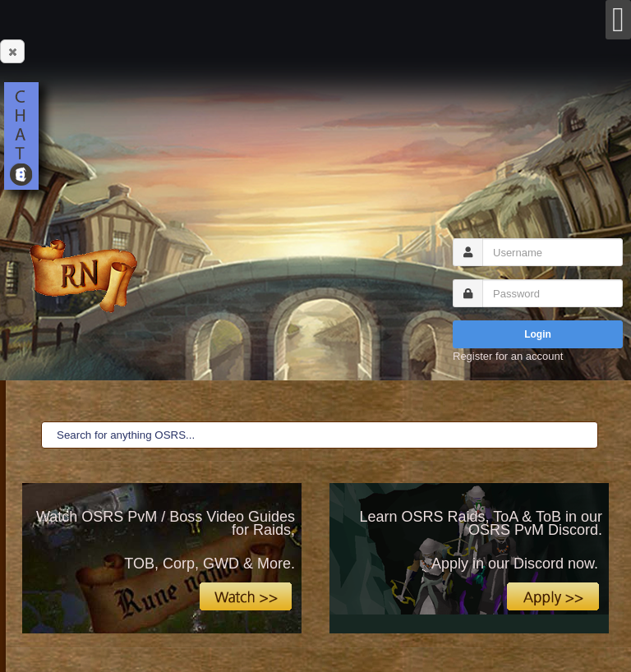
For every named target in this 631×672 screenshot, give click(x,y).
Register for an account (508, 356)
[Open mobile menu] (618, 20)
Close (9, 52)
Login (538, 334)
